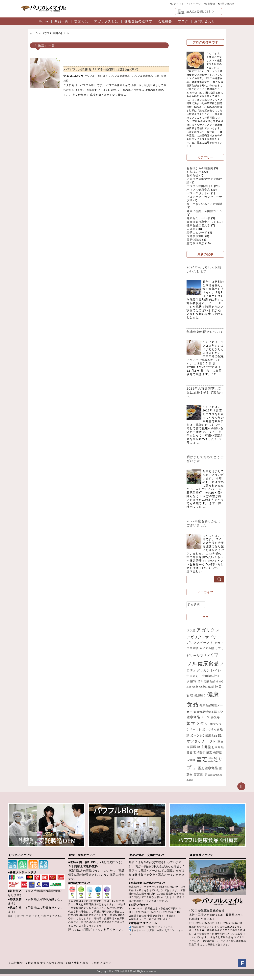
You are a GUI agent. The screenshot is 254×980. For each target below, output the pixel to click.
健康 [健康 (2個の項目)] (195, 691)
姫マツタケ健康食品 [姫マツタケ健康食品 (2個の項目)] (204, 740)
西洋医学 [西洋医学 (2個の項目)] (199, 757)
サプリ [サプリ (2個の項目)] (220, 652)
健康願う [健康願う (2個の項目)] (200, 699)
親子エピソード (197, 233)
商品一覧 (61, 21)
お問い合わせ (227, 4)
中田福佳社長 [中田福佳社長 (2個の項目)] (211, 680)
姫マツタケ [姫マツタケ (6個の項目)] (198, 727)
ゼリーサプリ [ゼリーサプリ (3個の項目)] (197, 659)
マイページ (194, 4)
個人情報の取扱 (78, 967)
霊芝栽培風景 (195, 243)
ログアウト (177, 4)
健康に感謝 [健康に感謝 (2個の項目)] (207, 691)
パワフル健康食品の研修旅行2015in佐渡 (101, 69)
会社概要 (165, 21)
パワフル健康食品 (120, 76)
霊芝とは (81, 21)
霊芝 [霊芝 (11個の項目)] (202, 763)
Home (44, 21)
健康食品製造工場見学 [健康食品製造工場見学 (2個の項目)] (208, 716)
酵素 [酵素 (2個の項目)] (209, 757)
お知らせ (192, 175)
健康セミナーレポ (198, 218)
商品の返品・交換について (147, 859)
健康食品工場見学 (198, 225)
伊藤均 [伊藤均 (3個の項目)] (192, 685)
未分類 (191, 229)
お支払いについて (21, 859)
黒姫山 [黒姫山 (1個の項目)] (190, 784)
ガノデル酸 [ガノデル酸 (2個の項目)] (207, 652)
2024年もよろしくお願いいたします (205, 269)
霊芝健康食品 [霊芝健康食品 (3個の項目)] (208, 772)
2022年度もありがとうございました (205, 527)
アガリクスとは (106, 21)
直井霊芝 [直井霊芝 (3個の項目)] (208, 751)
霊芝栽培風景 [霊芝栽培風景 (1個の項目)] (215, 779)
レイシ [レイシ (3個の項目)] (216, 674)
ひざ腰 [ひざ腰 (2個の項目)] (191, 634)
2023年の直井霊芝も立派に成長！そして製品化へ (205, 396)
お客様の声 (194, 172)
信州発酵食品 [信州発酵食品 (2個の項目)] (206, 685)
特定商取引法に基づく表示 (46, 967)
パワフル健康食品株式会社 (207, 915)
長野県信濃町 (195, 236)
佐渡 (157, 76)
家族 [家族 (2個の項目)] (220, 746)
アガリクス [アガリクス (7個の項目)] (208, 634)
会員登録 (210, 4)
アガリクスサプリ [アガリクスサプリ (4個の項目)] (202, 641)
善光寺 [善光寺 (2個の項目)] (215, 721)
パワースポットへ (198, 193)
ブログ (183, 21)
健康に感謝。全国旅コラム (204, 211)
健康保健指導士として (201, 222)
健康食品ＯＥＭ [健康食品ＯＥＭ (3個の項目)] (198, 721)
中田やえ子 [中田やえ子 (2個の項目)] (194, 680)
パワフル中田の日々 (96, 76)
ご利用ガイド (29, 920)
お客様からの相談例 (200, 168)
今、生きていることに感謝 (204, 204)
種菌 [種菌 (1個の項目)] (218, 752)
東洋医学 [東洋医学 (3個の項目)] (193, 751)
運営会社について (202, 859)
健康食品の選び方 (138, 21)
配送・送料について (82, 859)
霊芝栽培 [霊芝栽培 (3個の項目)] (200, 779)
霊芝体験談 (194, 240)
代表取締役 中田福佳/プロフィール (152, 931)
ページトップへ (241, 791)
